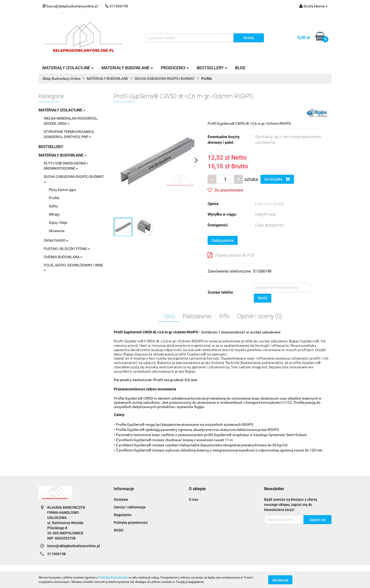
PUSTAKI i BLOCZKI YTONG (67, 249)
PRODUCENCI (175, 68)
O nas (193, 499)
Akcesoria (57, 231)
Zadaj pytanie (223, 240)
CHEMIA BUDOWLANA (63, 257)
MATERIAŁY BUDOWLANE (127, 68)
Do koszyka (277, 179)
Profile (54, 198)
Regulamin (123, 515)
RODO (119, 530)
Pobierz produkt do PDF (231, 255)
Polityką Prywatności (113, 577)
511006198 (57, 554)
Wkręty (54, 214)
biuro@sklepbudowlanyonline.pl (74, 546)
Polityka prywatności (131, 523)
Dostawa (121, 499)
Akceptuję (280, 580)
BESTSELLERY (212, 68)
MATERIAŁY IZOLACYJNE (68, 68)
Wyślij (263, 298)
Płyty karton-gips (62, 190)
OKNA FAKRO (56, 240)
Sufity (53, 206)
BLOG (240, 68)
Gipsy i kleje (58, 223)
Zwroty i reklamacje (130, 507)
